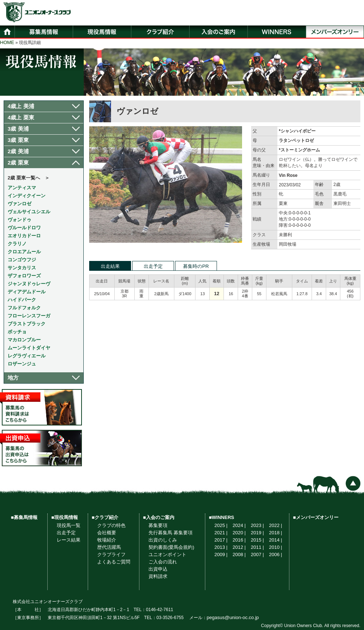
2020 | (239, 533)
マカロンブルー (24, 340)
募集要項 (158, 525)
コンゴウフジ (22, 260)
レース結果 (69, 540)
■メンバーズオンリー (316, 517)
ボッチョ (17, 332)
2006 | (276, 554)
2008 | (239, 554)
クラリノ (17, 244)
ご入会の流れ (163, 562)
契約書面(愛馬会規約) (171, 547)
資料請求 (158, 576)
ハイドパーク (22, 300)
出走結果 (110, 266)
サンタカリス (22, 268)
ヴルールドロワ (24, 228)
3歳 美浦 (18, 129)
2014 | (276, 540)
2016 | (239, 540)
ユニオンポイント (167, 554)
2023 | (257, 525)
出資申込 (158, 569)
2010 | (276, 547)
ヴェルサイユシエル (29, 212)
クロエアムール (24, 252)
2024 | (239, 525)
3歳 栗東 (18, 140)
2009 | (221, 554)
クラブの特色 (111, 525)
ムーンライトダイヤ (29, 348)
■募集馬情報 (24, 517)
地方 (13, 378)
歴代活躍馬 (109, 547)
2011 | (257, 547)
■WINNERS (221, 517)
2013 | (221, 547)
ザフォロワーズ (24, 276)
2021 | (221, 533)
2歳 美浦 (18, 151)
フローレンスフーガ (29, 316)
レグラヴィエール (27, 356)
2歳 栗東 (18, 163)
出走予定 (153, 266)
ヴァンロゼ (19, 204)
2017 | (221, 540)
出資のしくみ (163, 540)
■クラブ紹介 (105, 517)
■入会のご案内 (159, 517)
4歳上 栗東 (21, 117)
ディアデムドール (27, 292)
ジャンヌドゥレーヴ (29, 284)
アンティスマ (22, 188)
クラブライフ (111, 554)
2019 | (257, 533)
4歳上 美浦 (21, 106)
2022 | (276, 525)
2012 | (239, 547)
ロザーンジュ (22, 364)
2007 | (257, 554)
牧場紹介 (107, 540)
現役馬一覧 (69, 525)
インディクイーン (27, 196)
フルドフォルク (24, 308)
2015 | (257, 540)
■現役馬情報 (65, 517)
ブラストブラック (27, 324)
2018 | (276, 533)
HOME (7, 42)
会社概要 (107, 533)
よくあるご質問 (114, 562)
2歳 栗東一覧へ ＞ (29, 178)
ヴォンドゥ (19, 220)
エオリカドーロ (24, 236)
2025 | (221, 525)
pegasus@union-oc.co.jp (233, 617)
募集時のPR (196, 266)
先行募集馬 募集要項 (171, 533)
